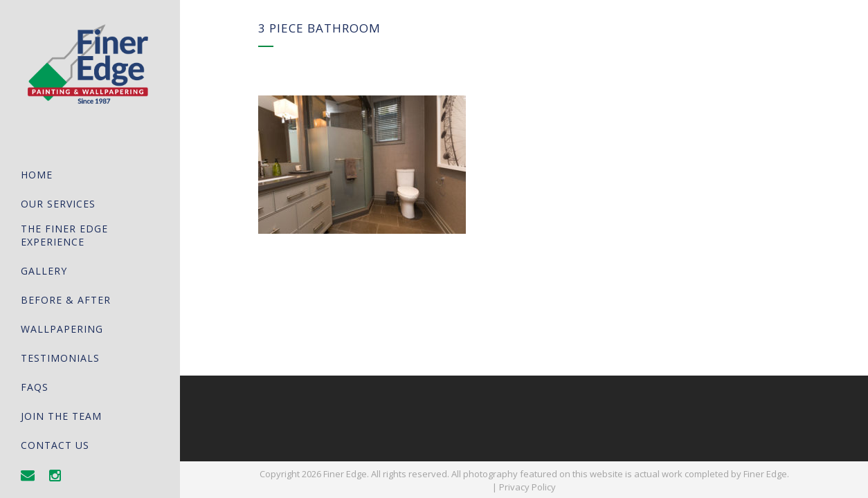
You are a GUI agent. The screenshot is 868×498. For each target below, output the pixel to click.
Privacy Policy (527, 487)
